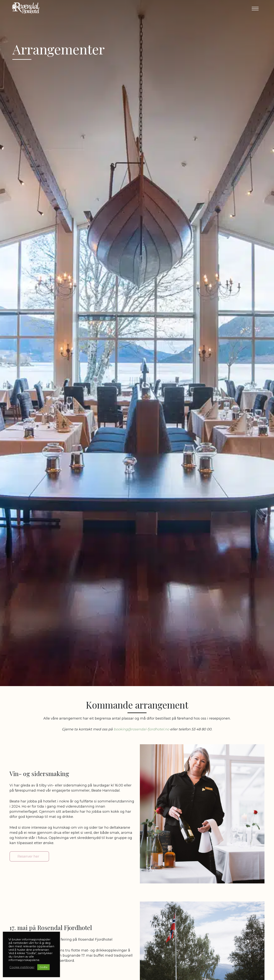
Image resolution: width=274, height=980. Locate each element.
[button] (254, 9)
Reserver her (28, 856)
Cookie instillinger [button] (22, 967)
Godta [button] (43, 967)
